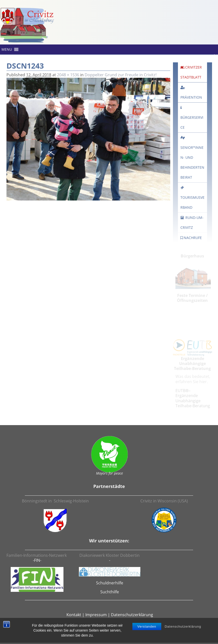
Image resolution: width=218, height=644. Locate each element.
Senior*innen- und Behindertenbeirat (192, 158)
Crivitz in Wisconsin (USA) (164, 501)
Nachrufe (191, 238)
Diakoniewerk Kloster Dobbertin (109, 555)
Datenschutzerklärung (183, 628)
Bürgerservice (192, 122)
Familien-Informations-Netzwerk (37, 555)
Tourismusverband (192, 198)
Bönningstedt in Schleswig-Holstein (55, 501)
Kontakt (74, 615)
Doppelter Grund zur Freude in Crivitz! (121, 75)
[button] (7, 49)
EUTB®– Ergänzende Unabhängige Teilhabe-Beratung (193, 398)
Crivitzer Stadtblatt (191, 72)
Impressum (96, 615)
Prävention (191, 97)
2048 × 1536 (68, 75)
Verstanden (147, 628)
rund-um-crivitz (192, 222)
